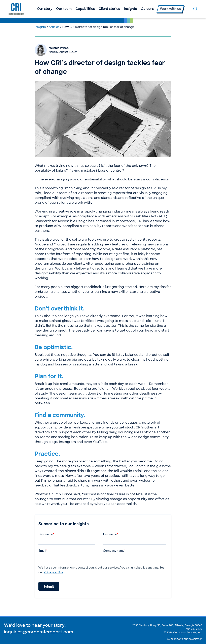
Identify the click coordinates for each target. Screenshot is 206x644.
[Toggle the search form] (196, 9)
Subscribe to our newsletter (185, 639)
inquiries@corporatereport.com (39, 632)
